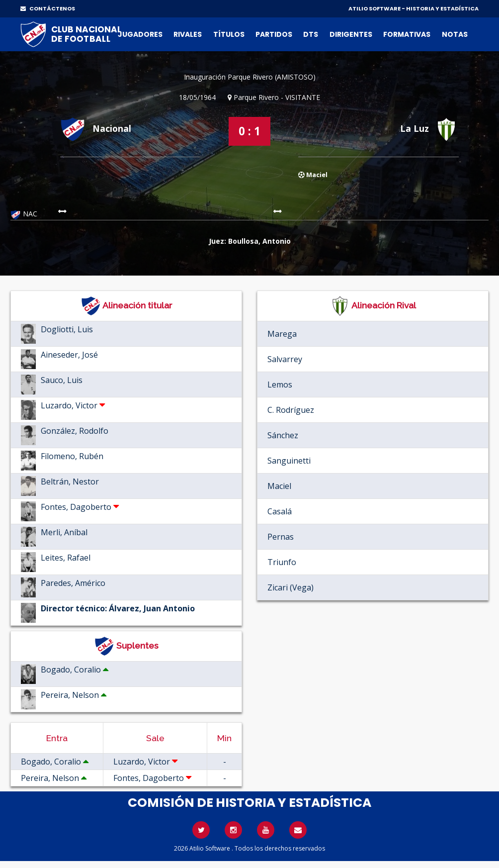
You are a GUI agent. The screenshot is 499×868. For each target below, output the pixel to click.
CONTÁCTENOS (48, 8)
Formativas (407, 34)
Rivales (188, 34)
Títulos (229, 34)
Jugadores (140, 34)
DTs (311, 34)
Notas (455, 34)
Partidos (274, 34)
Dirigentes (351, 34)
